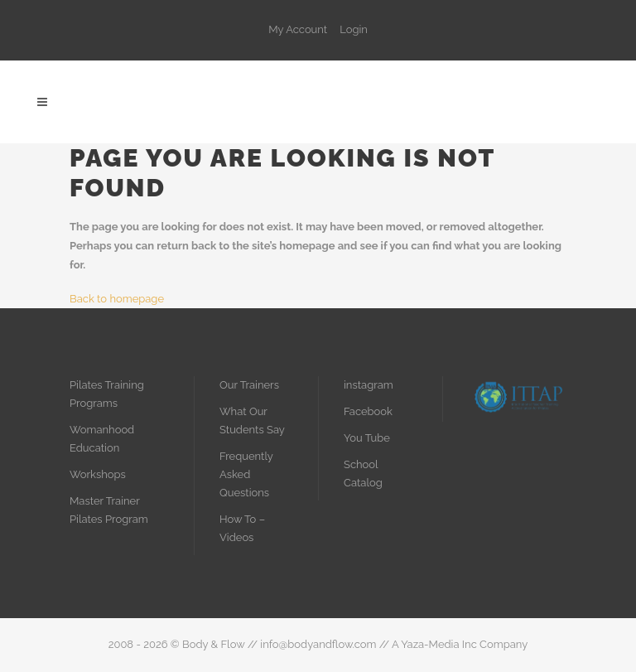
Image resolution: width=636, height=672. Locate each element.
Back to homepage (117, 299)
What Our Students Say (252, 421)
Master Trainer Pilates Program (109, 510)
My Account (298, 29)
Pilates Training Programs (107, 394)
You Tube (367, 438)
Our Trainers (249, 385)
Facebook (368, 411)
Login (354, 29)
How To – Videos (242, 528)
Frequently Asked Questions (246, 474)
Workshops (98, 474)
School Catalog (363, 474)
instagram (369, 385)
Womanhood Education (102, 439)
